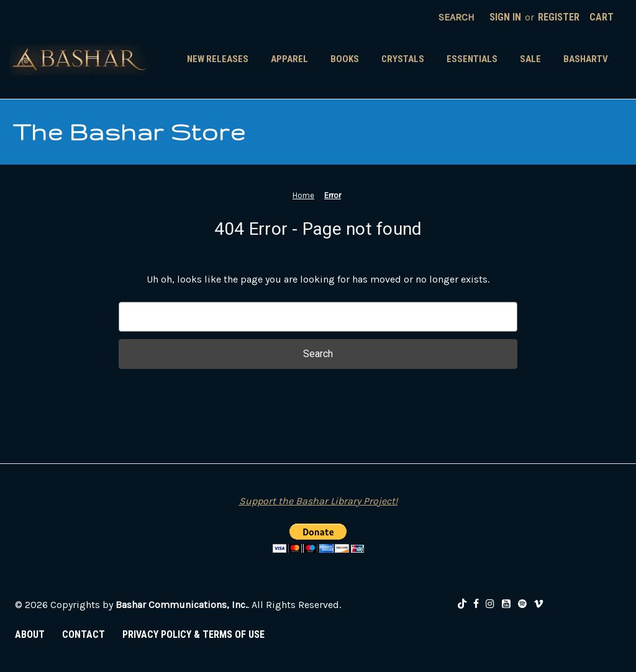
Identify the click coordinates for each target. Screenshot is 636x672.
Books (345, 59)
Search (457, 17)
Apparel (289, 59)
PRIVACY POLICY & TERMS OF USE (193, 634)
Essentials (472, 59)
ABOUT (30, 634)
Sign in (505, 17)
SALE (530, 59)
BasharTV (586, 59)
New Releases (218, 59)
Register (559, 17)
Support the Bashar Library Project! (318, 501)
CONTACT (84, 634)
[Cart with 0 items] (602, 17)
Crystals (403, 59)
